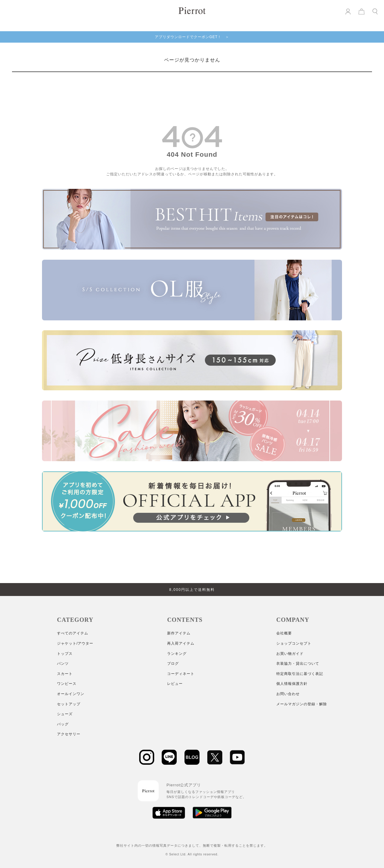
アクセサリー (69, 734)
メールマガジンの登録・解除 (302, 704)
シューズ (65, 714)
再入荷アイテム (181, 643)
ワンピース (67, 684)
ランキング (177, 654)
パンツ (63, 664)
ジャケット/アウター (75, 643)
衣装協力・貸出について (298, 664)
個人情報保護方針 (292, 684)
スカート (65, 674)
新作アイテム (179, 633)
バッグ (63, 724)
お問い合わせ (288, 694)
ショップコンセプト (294, 643)
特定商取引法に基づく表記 (300, 674)
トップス (65, 654)
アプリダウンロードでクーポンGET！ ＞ (192, 37)
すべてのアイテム (73, 633)
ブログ (173, 664)
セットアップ (69, 704)
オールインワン (71, 694)
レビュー (175, 684)
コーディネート (181, 674)
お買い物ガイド (290, 654)
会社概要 (284, 633)
